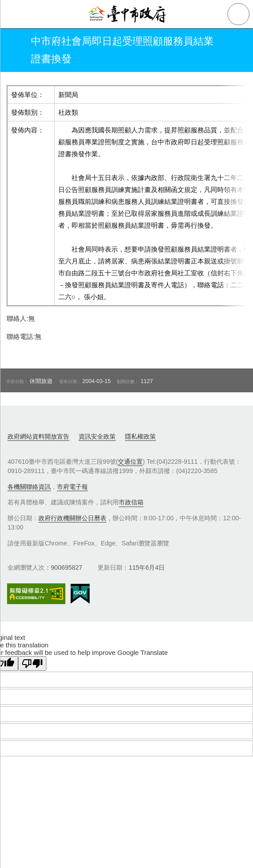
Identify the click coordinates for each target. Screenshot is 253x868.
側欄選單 (14, 14)
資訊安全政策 (97, 436)
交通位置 (130, 462)
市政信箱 (131, 502)
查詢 (238, 14)
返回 (14, 50)
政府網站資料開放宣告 (38, 436)
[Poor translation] (32, 663)
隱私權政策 (140, 436)
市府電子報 (72, 487)
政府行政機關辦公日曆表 (72, 518)
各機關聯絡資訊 (29, 487)
